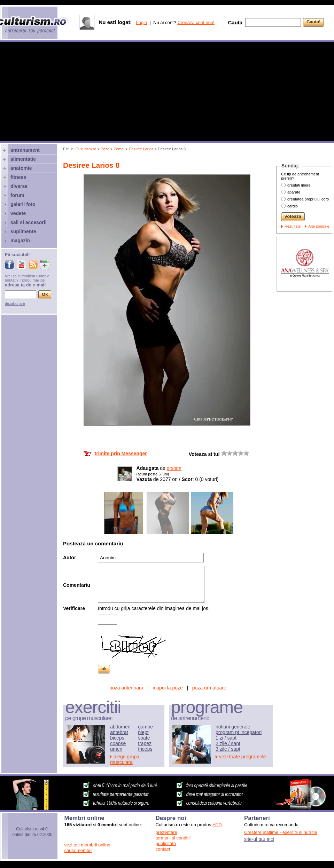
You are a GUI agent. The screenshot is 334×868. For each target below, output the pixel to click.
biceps (117, 738)
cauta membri (78, 850)
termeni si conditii (173, 838)
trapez (145, 743)
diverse (19, 186)
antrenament (25, 150)
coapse (118, 743)
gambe (145, 727)
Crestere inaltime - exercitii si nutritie (281, 832)
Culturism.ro (86, 149)
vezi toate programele (243, 757)
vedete (18, 213)
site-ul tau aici (259, 839)
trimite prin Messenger (121, 453)
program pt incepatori (239, 732)
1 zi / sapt (226, 738)
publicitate (166, 843)
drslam (174, 468)
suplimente (23, 231)
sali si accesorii (29, 222)
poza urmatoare (209, 688)
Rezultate (293, 226)
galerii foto (23, 204)
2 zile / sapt (228, 743)
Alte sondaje (319, 226)
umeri (116, 749)
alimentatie (23, 159)
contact (163, 849)
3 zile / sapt (228, 749)
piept (143, 732)
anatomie (21, 168)
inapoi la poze (168, 688)
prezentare (166, 832)
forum (17, 195)
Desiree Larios (141, 149)
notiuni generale (233, 727)
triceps (145, 749)
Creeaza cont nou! (196, 22)
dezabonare (15, 303)
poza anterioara (126, 688)
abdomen (120, 727)
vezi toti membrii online (87, 845)
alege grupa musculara (125, 759)
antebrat (119, 732)
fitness (18, 177)
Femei (119, 149)
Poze (105, 149)
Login (141, 22)
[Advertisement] (167, 93)
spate (144, 738)
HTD (217, 825)
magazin (20, 240)
